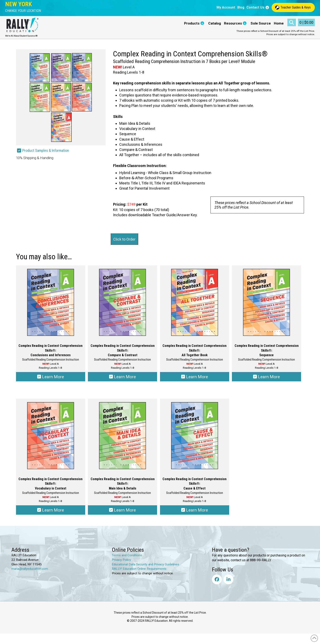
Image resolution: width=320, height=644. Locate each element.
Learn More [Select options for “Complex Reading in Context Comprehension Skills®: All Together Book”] (195, 377)
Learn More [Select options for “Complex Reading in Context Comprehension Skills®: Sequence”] (266, 377)
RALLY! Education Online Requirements (139, 569)
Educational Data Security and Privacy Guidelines (145, 564)
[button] (23, 11)
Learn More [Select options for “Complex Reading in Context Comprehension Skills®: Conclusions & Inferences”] (51, 377)
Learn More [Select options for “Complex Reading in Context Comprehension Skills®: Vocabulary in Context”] (51, 510)
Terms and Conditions (127, 555)
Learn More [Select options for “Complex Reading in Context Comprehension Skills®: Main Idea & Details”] (122, 510)
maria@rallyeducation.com (30, 569)
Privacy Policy (121, 560)
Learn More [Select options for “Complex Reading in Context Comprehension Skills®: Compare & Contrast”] (122, 377)
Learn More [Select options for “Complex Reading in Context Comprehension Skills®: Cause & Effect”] (195, 510)
